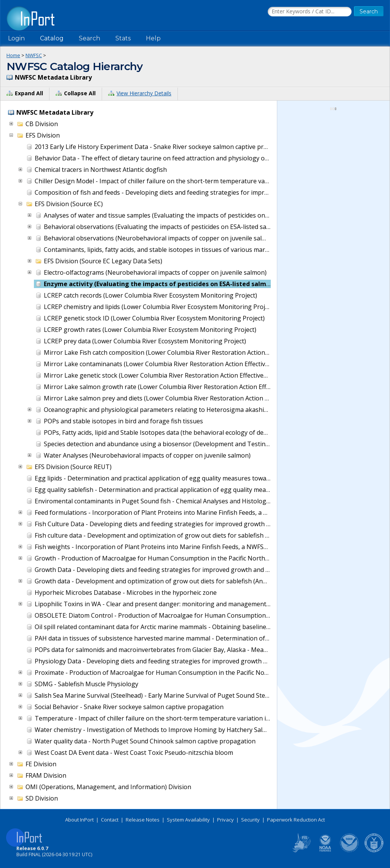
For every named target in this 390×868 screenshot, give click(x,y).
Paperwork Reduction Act (296, 820)
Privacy (225, 820)
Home (13, 55)
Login (16, 38)
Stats (123, 38)
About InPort (79, 820)
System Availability (188, 820)
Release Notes (143, 820)
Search (90, 38)
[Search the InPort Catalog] (310, 12)
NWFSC (34, 55)
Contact (110, 820)
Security (250, 820)
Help (153, 38)
